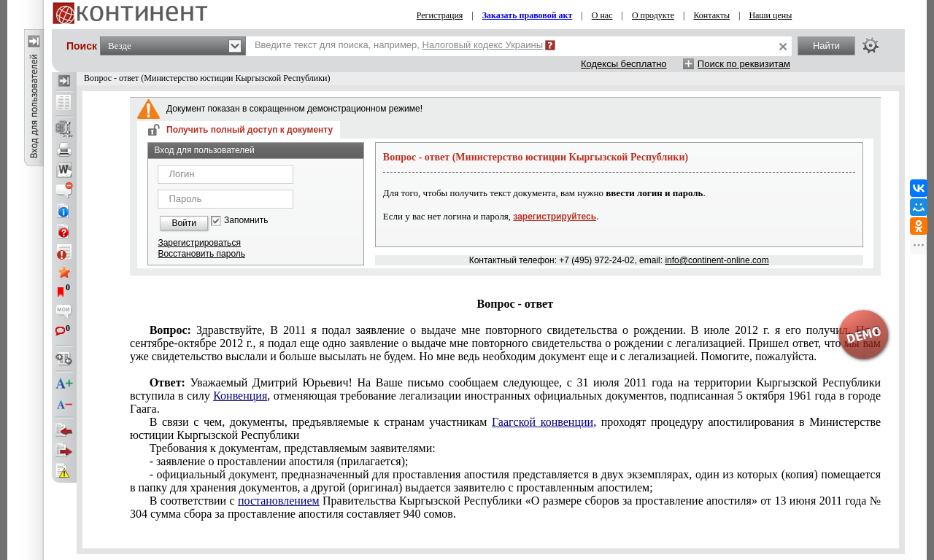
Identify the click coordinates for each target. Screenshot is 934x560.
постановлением (279, 501)
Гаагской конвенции (543, 422)
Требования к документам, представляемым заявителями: (293, 448)
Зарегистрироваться (199, 243)
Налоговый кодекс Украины (483, 45)
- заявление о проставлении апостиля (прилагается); (279, 461)
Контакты (711, 15)
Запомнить (246, 221)
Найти (826, 46)
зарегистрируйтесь (555, 217)
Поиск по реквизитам (744, 64)
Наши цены (770, 15)
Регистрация (440, 15)
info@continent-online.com (717, 260)
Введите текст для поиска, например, (399, 45)
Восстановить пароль (201, 254)
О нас (602, 15)
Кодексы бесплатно (624, 64)
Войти (184, 223)
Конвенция (240, 396)
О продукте (653, 15)
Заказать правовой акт (528, 15)
